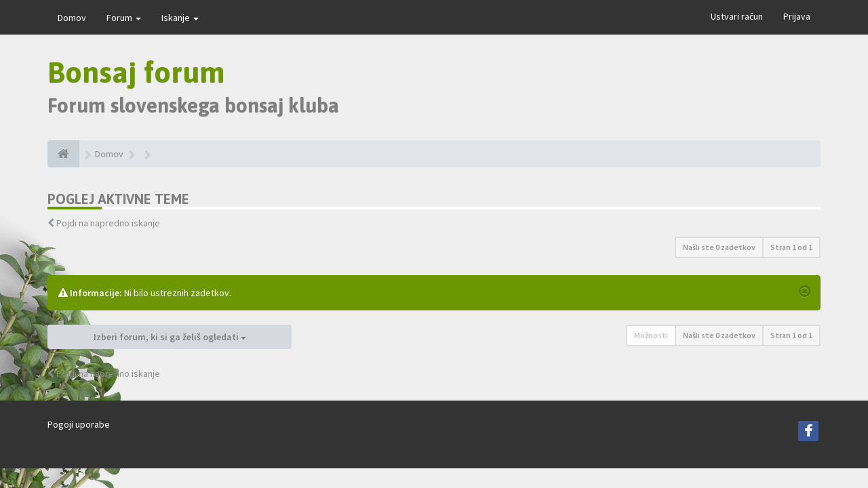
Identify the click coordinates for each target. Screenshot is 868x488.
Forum (124, 18)
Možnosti (651, 335)
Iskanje (180, 18)
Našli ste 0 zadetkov (719, 247)
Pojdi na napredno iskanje (108, 223)
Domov (72, 18)
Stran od (791, 247)
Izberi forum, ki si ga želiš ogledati (170, 337)
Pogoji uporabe (79, 424)
